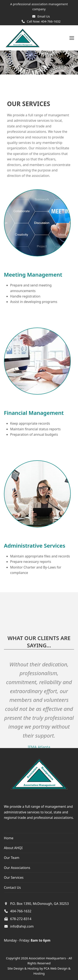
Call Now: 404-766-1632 (44, 21)
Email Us (44, 16)
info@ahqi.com (22, 926)
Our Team (12, 858)
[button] (72, 38)
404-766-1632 (21, 911)
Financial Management (34, 413)
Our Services (14, 877)
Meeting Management (33, 275)
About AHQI (13, 848)
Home (9, 838)
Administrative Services (35, 546)
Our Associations (17, 868)
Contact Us (12, 888)
